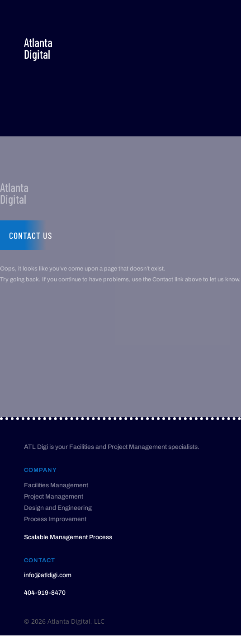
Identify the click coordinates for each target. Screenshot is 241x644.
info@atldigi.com (48, 575)
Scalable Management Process (68, 537)
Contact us (31, 235)
